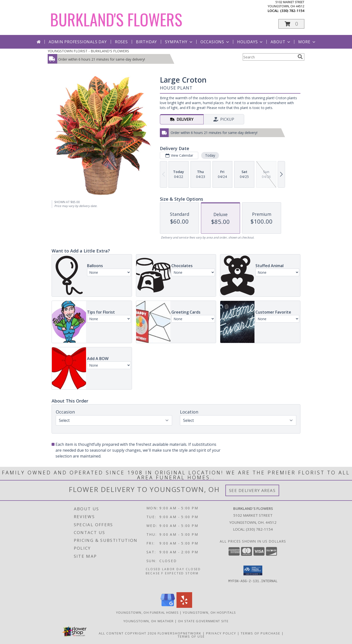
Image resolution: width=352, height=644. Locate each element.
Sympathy (179, 42)
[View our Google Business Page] (168, 606)
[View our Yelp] (184, 606)
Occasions (215, 42)
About (281, 42)
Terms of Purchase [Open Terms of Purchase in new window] (261, 633)
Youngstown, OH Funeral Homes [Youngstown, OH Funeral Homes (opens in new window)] (147, 612)
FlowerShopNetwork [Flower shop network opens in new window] (180, 633)
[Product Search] (269, 57)
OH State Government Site (203, 621)
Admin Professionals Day (78, 42)
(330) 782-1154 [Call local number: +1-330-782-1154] (292, 11)
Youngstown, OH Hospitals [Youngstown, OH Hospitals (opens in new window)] (209, 612)
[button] (291, 24)
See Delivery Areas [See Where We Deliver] (252, 490)
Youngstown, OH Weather (149, 621)
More (307, 42)
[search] (300, 57)
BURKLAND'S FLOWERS (116, 19)
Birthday (146, 42)
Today (210, 155)
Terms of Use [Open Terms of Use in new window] (191, 636)
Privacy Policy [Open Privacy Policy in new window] (221, 633)
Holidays (250, 42)
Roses (121, 42)
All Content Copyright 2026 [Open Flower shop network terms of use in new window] (128, 633)
